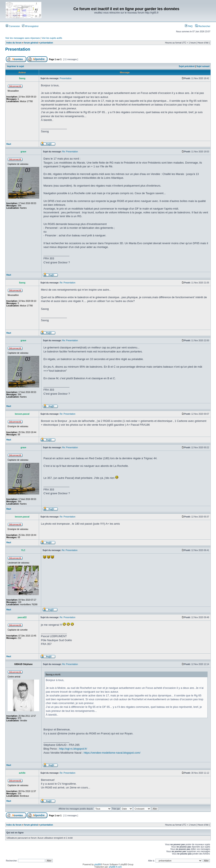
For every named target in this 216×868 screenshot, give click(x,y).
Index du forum (14, 43)
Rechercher (203, 26)
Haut (9, 144)
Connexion (13, 26)
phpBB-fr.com (115, 867)
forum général (31, 43)
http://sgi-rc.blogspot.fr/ (73, 749)
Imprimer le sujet (16, 66)
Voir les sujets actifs (52, 38)
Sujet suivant (203, 66)
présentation (47, 43)
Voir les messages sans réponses (23, 38)
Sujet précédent (187, 66)
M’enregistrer (30, 26)
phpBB (97, 865)
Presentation (18, 49)
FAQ (189, 26)
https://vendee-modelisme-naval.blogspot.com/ (112, 753)
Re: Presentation (70, 152)
